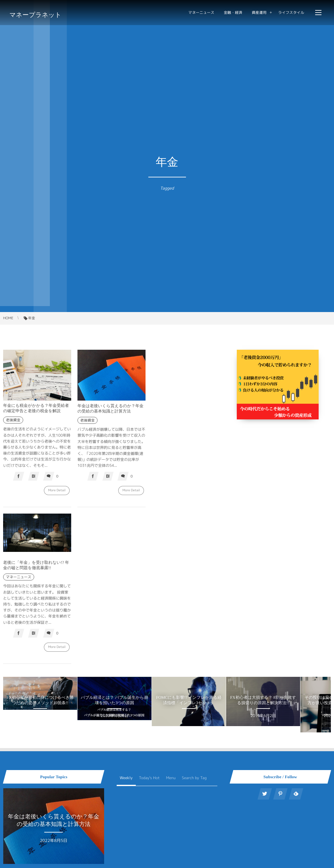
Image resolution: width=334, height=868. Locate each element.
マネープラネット (35, 15)
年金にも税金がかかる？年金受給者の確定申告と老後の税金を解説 (36, 408)
